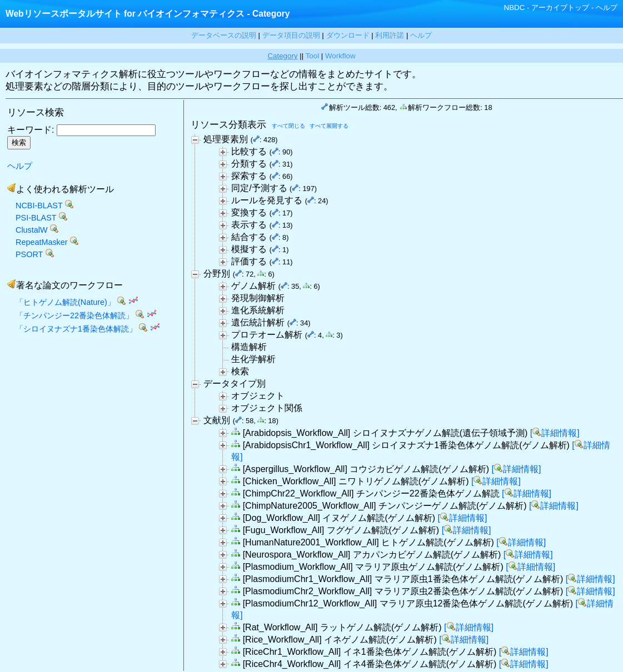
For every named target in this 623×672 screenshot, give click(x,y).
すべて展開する (329, 126)
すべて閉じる (288, 126)
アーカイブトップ (560, 7)
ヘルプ (607, 7)
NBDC (515, 7)
